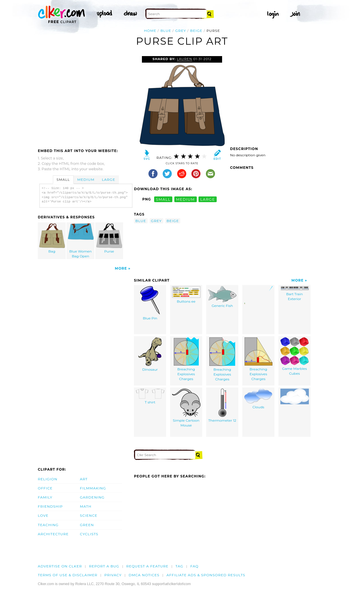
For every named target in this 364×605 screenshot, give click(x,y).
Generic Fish (222, 297)
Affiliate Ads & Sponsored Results (206, 575)
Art (84, 479)
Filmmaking (93, 488)
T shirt (150, 396)
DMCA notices (144, 575)
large (208, 199)
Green (87, 525)
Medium (86, 180)
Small (63, 180)
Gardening (92, 497)
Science (89, 515)
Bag (52, 238)
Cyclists (89, 534)
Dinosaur (150, 354)
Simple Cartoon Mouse (186, 408)
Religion (48, 479)
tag (179, 566)
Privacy (113, 575)
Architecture (53, 534)
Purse (109, 238)
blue (166, 31)
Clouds (258, 399)
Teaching (48, 525)
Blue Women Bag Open (81, 241)
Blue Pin (150, 303)
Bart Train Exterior (295, 294)
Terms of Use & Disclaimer (68, 575)
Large (108, 180)
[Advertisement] (86, 99)
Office (45, 488)
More (121, 268)
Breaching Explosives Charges (186, 359)
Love (43, 515)
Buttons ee (186, 295)
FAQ (194, 566)
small (163, 199)
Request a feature (147, 566)
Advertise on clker (60, 566)
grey (181, 31)
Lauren (185, 59)
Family (45, 497)
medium (185, 199)
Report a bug (104, 566)
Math (86, 506)
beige (196, 31)
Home (150, 31)
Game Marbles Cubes (295, 356)
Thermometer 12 (222, 406)
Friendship (50, 506)
